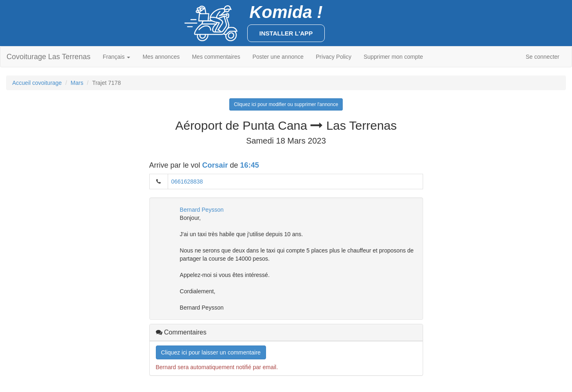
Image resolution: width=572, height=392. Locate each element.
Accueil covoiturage (37, 83)
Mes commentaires (216, 57)
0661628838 (187, 182)
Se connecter (543, 57)
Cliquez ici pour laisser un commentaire (211, 352)
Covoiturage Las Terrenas (49, 57)
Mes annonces (161, 57)
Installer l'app (286, 33)
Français (117, 57)
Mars (77, 83)
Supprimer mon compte (393, 57)
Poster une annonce (278, 57)
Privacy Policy (334, 57)
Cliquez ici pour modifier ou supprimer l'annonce (286, 104)
